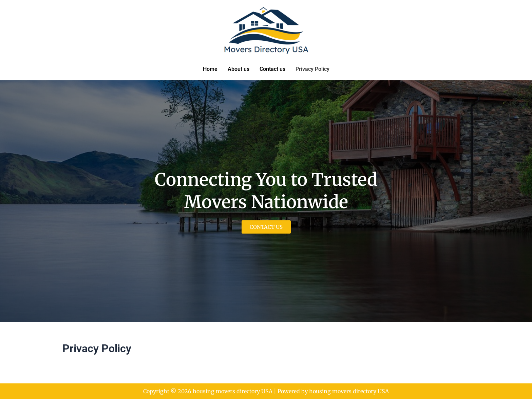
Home (210, 69)
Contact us (272, 69)
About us (239, 69)
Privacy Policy (312, 69)
